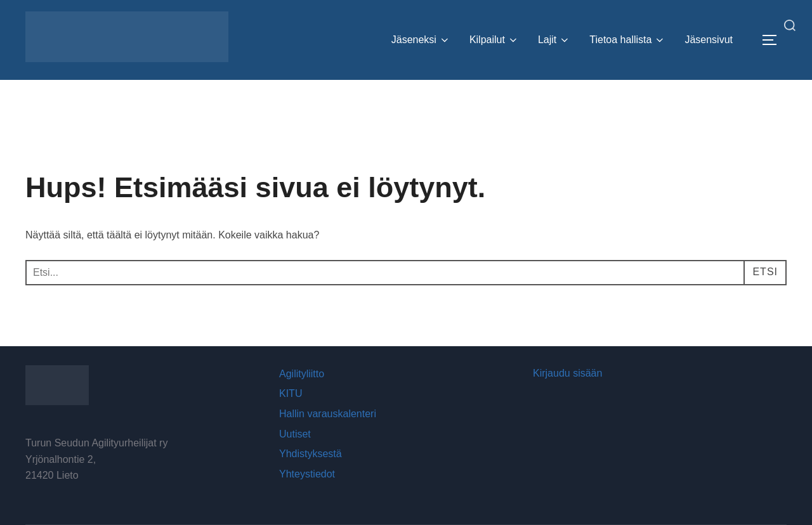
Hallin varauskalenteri (328, 414)
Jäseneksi (421, 40)
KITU (291, 393)
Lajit (554, 40)
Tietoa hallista (627, 40)
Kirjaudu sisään (567, 373)
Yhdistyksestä (311, 454)
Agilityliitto (302, 374)
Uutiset (295, 434)
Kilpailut (494, 40)
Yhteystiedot (307, 474)
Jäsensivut (709, 40)
